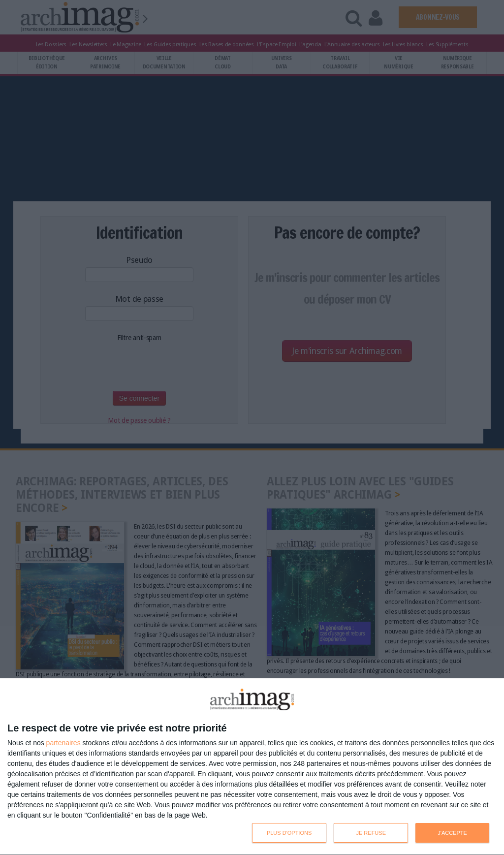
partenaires (63, 743)
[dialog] (252, 767)
